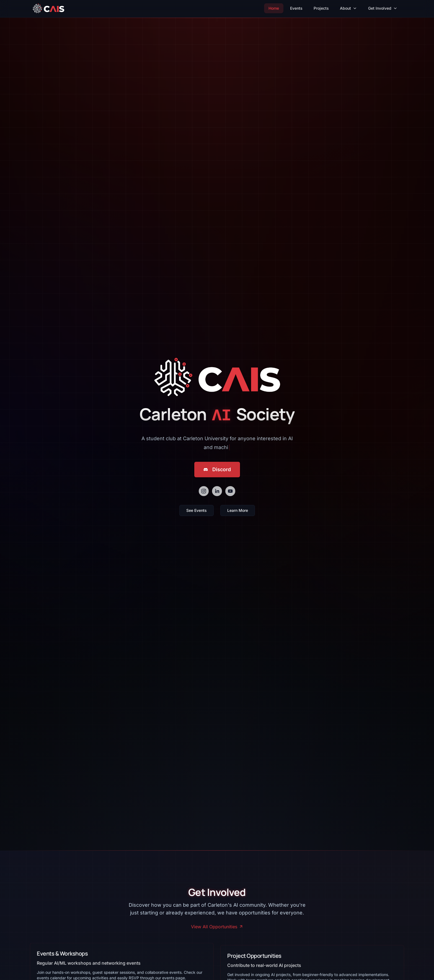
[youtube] (230, 491)
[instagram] (204, 491)
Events (296, 8)
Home (274, 8)
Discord (217, 469)
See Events (197, 510)
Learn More (238, 510)
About (348, 8)
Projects (321, 8)
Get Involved (383, 8)
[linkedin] (217, 491)
